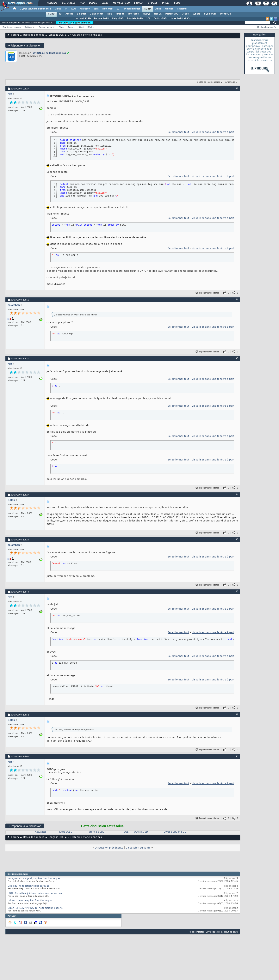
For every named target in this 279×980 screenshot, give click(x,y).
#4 (237, 494)
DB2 (110, 14)
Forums (52, 3)
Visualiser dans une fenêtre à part (213, 132)
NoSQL (158, 14)
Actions (28, 27)
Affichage (230, 82)
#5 (237, 539)
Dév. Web (107, 9)
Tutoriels (68, 3)
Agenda (71, 27)
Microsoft (85, 9)
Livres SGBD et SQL (180, 19)
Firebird (120, 14)
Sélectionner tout (178, 132)
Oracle (185, 14)
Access (69, 14)
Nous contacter (196, 932)
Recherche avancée (267, 27)
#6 (237, 591)
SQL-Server (210, 14)
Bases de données (34, 35)
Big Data (81, 14)
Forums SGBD (102, 19)
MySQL (146, 14)
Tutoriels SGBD (135, 19)
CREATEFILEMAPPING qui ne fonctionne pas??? (36, 908)
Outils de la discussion (209, 82)
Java (96, 9)
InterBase (133, 14)
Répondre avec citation (208, 293)
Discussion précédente (109, 848)
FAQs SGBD (66, 832)
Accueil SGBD (84, 19)
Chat (105, 3)
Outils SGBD (160, 19)
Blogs (93, 3)
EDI (118, 9)
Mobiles (169, 9)
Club (177, 3)
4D (60, 14)
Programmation (132, 9)
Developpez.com (214, 932)
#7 (237, 714)
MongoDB (226, 14)
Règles (91, 27)
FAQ (82, 3)
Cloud (58, 9)
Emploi (138, 3)
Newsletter (121, 3)
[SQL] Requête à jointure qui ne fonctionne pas (35, 893)
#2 (237, 299)
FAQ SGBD (118, 19)
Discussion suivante (138, 848)
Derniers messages (12, 27)
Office (158, 9)
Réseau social (45, 27)
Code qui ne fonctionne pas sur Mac (28, 886)
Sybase (196, 14)
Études (152, 3)
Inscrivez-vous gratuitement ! (75, 23)
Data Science (97, 14)
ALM (74, 9)
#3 (237, 358)
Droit (165, 3)
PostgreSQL (172, 14)
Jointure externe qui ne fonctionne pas (30, 901)
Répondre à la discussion (25, 45)
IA (66, 9)
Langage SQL (56, 35)
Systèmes (182, 9)
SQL (148, 19)
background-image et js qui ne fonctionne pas (34, 879)
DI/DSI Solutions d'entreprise (35, 9)
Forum (15, 35)
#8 (237, 756)
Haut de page (231, 932)
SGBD (148, 9)
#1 (237, 88)
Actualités (41, 832)
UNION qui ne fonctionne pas (49, 53)
